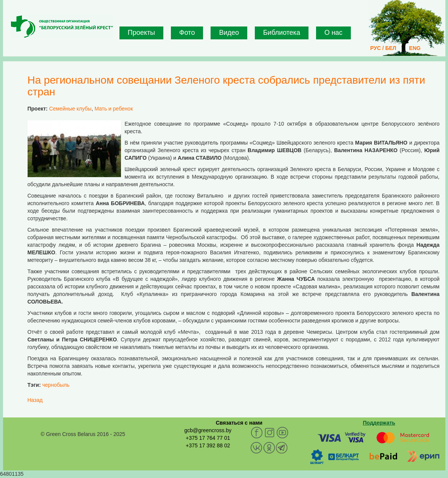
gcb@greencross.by (208, 430)
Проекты (141, 33)
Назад (35, 400)
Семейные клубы (70, 109)
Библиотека (282, 33)
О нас (333, 33)
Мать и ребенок (114, 109)
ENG (415, 48)
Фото (187, 33)
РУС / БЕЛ (383, 48)
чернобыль (56, 385)
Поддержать (379, 423)
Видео (229, 33)
